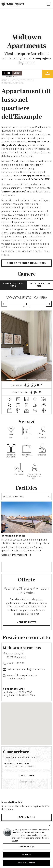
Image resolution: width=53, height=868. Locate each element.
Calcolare (27, 775)
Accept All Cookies (26, 863)
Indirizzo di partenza (17, 764)
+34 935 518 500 (16, 663)
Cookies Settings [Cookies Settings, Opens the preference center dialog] (26, 846)
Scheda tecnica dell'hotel (27, 263)
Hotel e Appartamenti (21, 80)
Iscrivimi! (26, 817)
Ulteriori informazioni (16, 555)
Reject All (26, 855)
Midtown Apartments (12, 83)
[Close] (50, 825)
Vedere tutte (27, 622)
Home (4, 80)
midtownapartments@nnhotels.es (26, 669)
